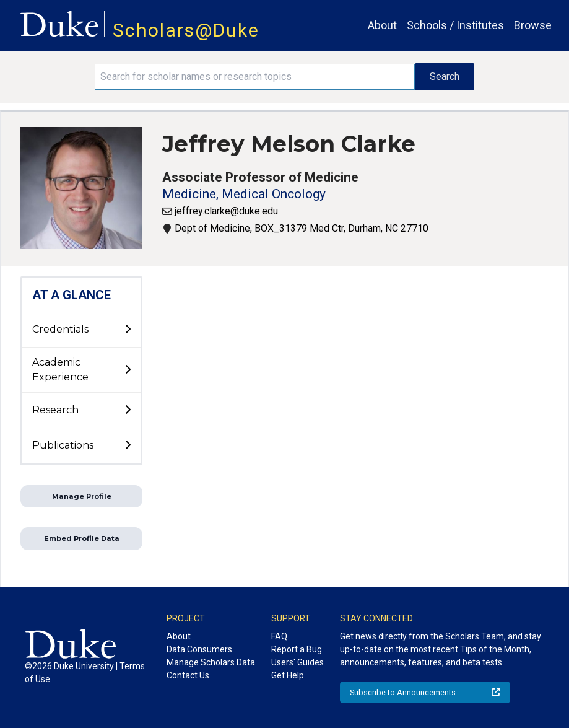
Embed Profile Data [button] (82, 538)
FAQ (279, 636)
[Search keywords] (255, 77)
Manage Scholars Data (211, 662)
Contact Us (188, 675)
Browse (533, 25)
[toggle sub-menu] (128, 330)
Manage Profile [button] (82, 496)
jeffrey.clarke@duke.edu (226, 211)
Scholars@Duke (186, 30)
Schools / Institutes (455, 25)
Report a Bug (297, 649)
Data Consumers (199, 649)
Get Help (288, 675)
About (382, 25)
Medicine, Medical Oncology (244, 194)
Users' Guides (298, 662)
